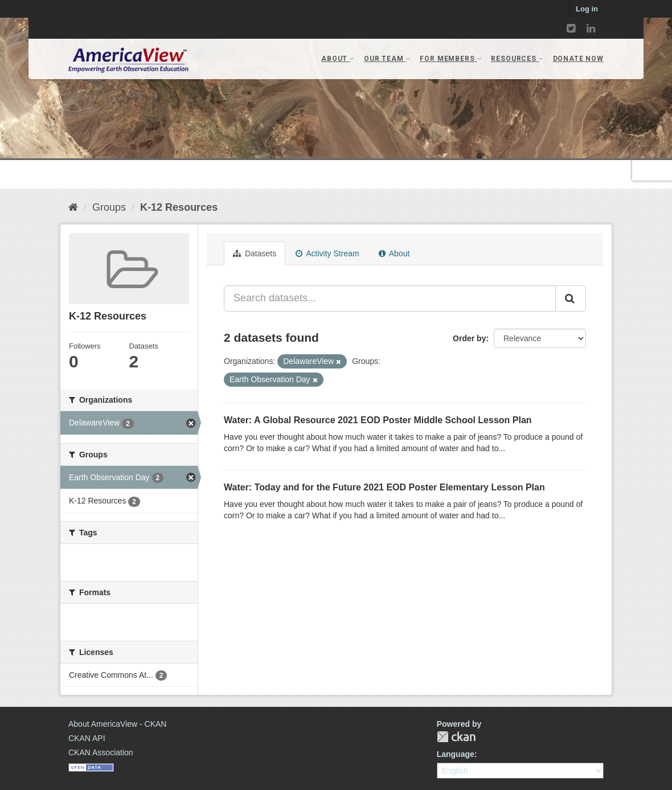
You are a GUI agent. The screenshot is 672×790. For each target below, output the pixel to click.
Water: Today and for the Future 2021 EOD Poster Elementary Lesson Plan (384, 487)
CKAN (456, 737)
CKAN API (87, 738)
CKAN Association (101, 752)
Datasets (255, 253)
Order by (469, 338)
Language (456, 754)
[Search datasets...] (390, 298)
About (394, 253)
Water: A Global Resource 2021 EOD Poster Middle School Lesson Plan (378, 420)
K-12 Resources (179, 207)
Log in (587, 9)
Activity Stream (327, 253)
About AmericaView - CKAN (117, 724)
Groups (109, 207)
